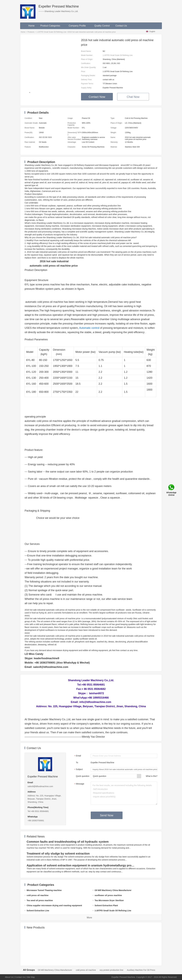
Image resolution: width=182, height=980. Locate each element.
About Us (9, 977)
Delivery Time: (87, 80)
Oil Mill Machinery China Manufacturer (55, 970)
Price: (83, 71)
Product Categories (52, 26)
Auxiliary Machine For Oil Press (141, 970)
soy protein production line (111, 970)
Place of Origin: (87, 59)
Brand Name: (86, 51)
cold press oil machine (86, 970)
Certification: (86, 63)
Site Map (31, 977)
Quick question (83, 776)
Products (31, 32)
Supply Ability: (86, 88)
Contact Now (97, 97)
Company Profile (79, 26)
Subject (78, 770)
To (77, 762)
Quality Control (102, 26)
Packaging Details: (88, 76)
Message (79, 784)
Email (77, 756)
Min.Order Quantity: (89, 67)
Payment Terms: (87, 84)
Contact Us (121, 26)
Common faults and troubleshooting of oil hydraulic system (68, 842)
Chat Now (133, 97)
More (89, 918)
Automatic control (89, 328)
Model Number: (87, 55)
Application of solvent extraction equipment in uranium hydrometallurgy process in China (81, 865)
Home (31, 26)
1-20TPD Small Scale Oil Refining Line (51, 32)
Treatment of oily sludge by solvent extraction (58, 854)
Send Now (107, 815)
